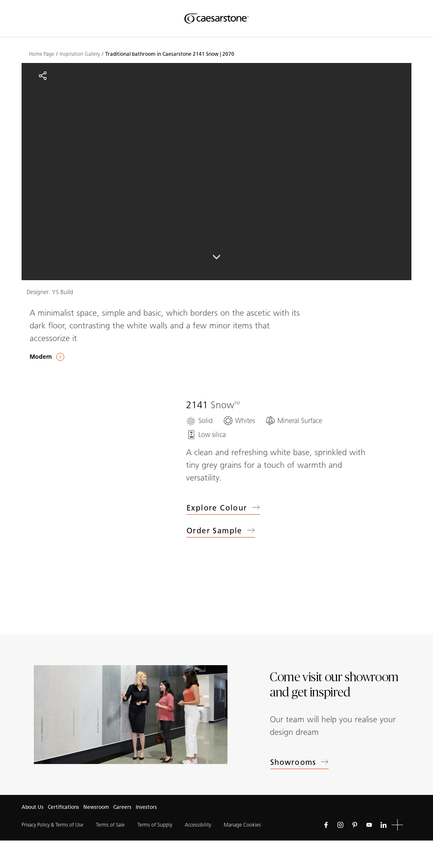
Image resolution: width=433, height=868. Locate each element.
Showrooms (299, 762)
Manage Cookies (242, 825)
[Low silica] (206, 435)
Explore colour (223, 508)
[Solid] (199, 421)
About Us (33, 807)
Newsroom (96, 807)
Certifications (63, 807)
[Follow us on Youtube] (369, 825)
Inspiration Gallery (80, 54)
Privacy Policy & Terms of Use (52, 825)
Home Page (42, 54)
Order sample (221, 532)
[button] (397, 825)
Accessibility (198, 825)
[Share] (43, 76)
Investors (146, 807)
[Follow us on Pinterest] (355, 825)
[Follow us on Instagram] (340, 825)
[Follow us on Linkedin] (384, 825)
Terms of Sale (110, 825)
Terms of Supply (155, 825)
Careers (122, 807)
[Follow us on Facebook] (326, 825)
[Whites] (239, 421)
